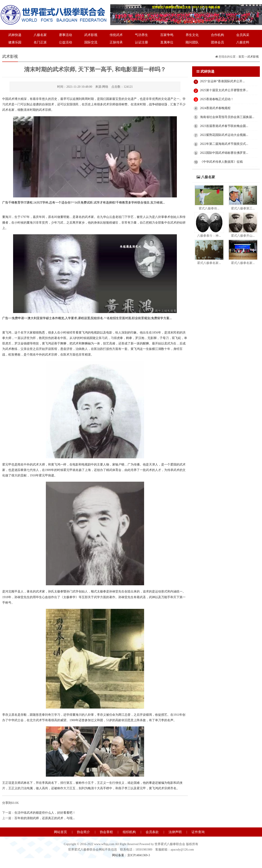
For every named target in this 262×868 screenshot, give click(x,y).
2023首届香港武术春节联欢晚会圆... (224, 126)
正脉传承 (116, 42)
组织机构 (129, 832)
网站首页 (60, 832)
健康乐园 (15, 42)
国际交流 (91, 42)
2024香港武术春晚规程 (215, 108)
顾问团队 (192, 42)
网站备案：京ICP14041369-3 (131, 855)
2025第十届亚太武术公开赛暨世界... (224, 90)
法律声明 (175, 832)
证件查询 (198, 832)
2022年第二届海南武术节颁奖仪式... (224, 144)
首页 (241, 57)
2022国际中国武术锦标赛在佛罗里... (224, 153)
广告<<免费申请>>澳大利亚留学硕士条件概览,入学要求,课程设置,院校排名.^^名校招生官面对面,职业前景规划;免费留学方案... (87, 318)
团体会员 (217, 42)
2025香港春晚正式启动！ (217, 99)
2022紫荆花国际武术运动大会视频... (224, 135)
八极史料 (243, 42)
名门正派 (40, 42)
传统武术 (116, 35)
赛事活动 (65, 35)
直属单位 (167, 42)
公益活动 (65, 42)
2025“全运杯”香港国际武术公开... (222, 81)
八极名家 (40, 35)
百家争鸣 (167, 35)
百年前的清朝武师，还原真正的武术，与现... (45, 818)
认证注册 (141, 42)
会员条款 (152, 832)
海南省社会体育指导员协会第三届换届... (227, 117)
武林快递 (15, 35)
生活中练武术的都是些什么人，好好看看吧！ (45, 813)
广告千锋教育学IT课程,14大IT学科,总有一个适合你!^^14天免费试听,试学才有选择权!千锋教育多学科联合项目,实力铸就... (84, 203)
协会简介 (83, 832)
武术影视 (91, 35)
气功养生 (141, 35)
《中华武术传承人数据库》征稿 (221, 162)
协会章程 (106, 832)
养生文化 (192, 35)
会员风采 (243, 35)
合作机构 (217, 35)
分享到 (7, 803)
